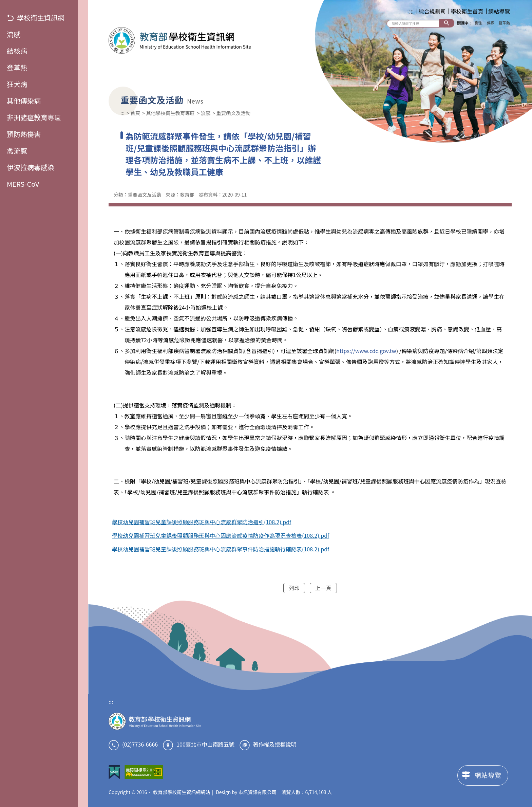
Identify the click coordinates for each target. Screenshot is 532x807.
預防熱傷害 (24, 134)
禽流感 (17, 151)
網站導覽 (499, 11)
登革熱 (17, 67)
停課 (491, 23)
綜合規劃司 (432, 11)
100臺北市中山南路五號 (205, 744)
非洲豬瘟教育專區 (34, 117)
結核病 (17, 51)
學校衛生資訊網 (36, 17)
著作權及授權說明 (275, 744)
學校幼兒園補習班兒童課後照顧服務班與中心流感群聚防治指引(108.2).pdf (202, 522)
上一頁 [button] (323, 588)
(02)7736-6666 (140, 744)
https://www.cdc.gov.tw (366, 351)
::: (411, 11)
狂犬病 (17, 84)
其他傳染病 (24, 101)
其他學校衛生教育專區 (170, 113)
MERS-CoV (23, 184)
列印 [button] (294, 588)
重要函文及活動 (233, 113)
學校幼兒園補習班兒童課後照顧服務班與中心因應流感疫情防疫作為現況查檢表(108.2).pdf (221, 535)
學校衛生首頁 (467, 11)
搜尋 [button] (447, 23)
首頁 (135, 113)
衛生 (479, 23)
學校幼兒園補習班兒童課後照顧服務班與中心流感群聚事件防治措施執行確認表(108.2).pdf (221, 549)
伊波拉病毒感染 (31, 167)
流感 (14, 34)
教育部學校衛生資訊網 (180, 40)
